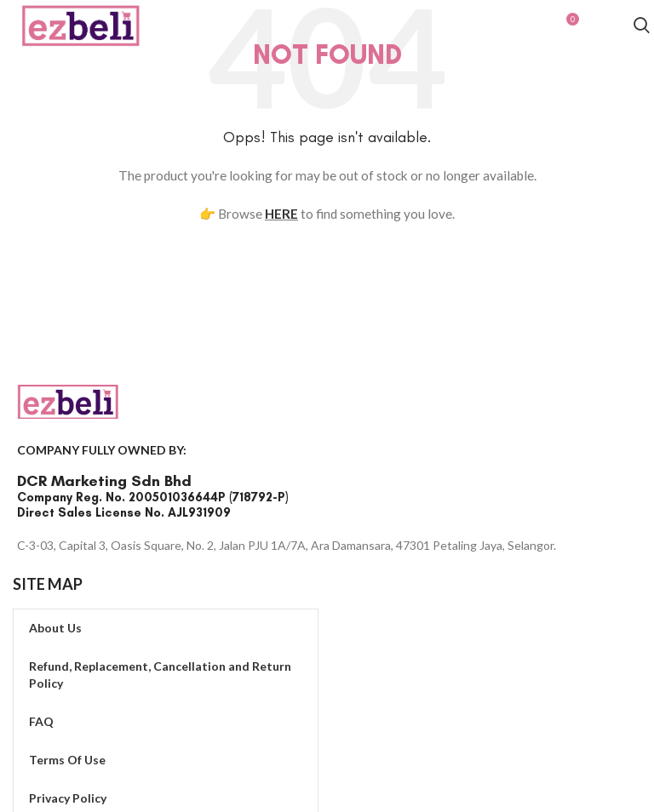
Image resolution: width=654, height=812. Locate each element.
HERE (281, 214)
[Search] (642, 28)
